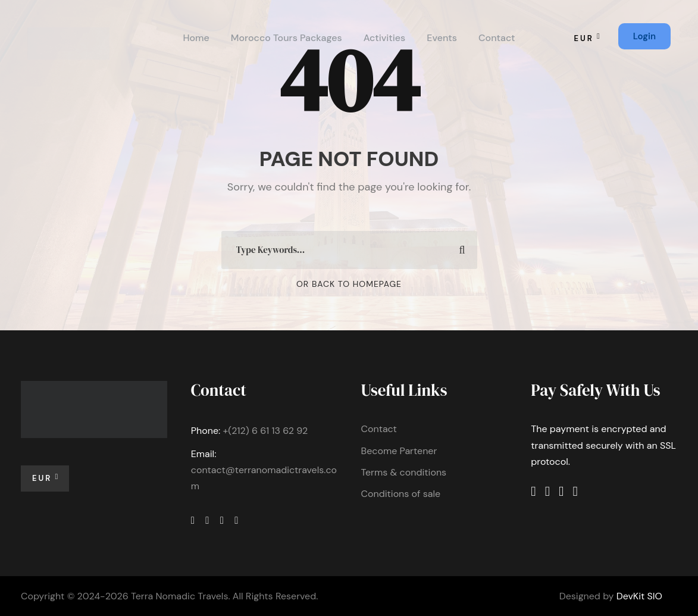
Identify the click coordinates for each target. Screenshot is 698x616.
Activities (385, 38)
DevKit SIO (639, 596)
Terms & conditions (404, 472)
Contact (497, 38)
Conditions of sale (401, 494)
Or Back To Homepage (349, 284)
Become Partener (399, 451)
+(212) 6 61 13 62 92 (265, 431)
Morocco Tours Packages (287, 38)
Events (442, 38)
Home (196, 38)
